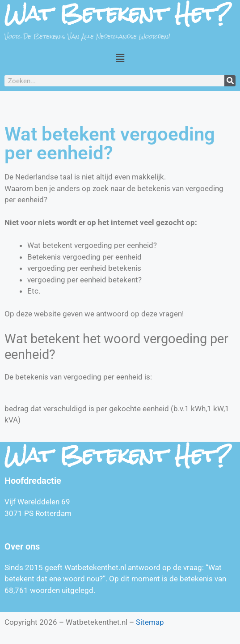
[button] (120, 58)
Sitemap (150, 622)
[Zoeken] (230, 81)
